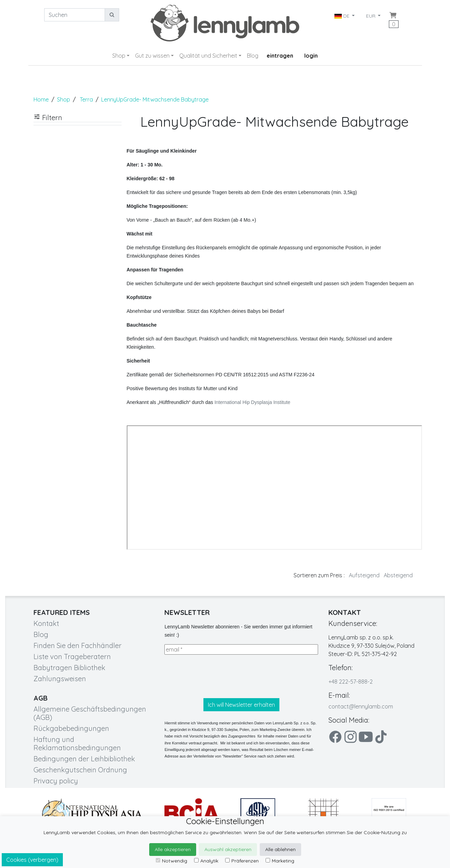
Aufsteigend (364, 575)
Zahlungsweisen (60, 679)
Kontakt (46, 623)
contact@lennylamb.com (361, 706)
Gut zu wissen (152, 56)
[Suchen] (75, 15)
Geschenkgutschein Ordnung (80, 770)
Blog (253, 56)
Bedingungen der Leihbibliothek (84, 759)
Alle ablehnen (280, 849)
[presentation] (217, 676)
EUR (371, 16)
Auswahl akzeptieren (228, 849)
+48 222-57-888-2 (351, 682)
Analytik (206, 861)
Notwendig (171, 861)
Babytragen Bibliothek (69, 668)
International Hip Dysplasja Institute (252, 402)
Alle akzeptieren (173, 849)
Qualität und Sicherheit (208, 56)
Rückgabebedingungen (71, 728)
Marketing (280, 861)
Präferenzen (242, 861)
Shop (119, 56)
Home (41, 99)
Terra (86, 99)
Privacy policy (56, 781)
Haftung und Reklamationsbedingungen (77, 744)
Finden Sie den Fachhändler (78, 645)
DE (343, 16)
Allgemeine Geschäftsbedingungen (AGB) (90, 713)
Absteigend (398, 575)
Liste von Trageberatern (72, 657)
